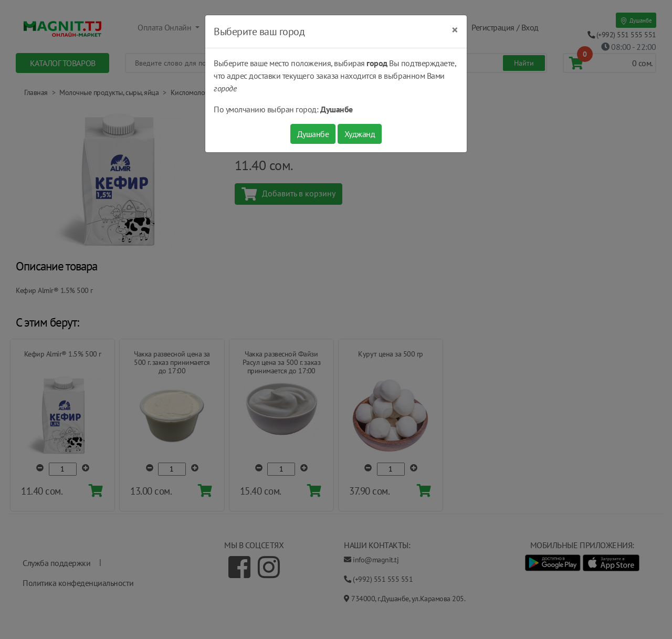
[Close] (455, 30)
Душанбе (313, 134)
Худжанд (360, 134)
